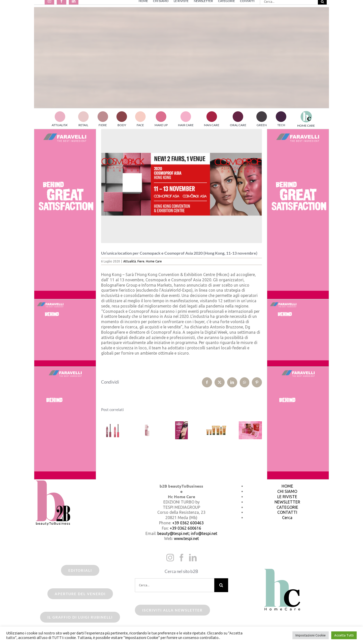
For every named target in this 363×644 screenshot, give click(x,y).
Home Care (154, 261)
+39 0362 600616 (185, 528)
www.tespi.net (186, 538)
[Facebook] (181, 558)
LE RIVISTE (287, 497)
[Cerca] (221, 585)
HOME (287, 486)
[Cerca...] (175, 585)
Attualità (130, 261)
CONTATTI (287, 512)
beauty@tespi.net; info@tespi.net (187, 533)
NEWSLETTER (287, 502)
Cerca (287, 518)
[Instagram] (170, 558)
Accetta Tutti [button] (344, 635)
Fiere (141, 261)
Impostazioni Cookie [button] (311, 635)
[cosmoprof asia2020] (182, 186)
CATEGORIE (287, 507)
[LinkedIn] (193, 558)
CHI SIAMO (287, 491)
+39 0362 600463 (188, 523)
